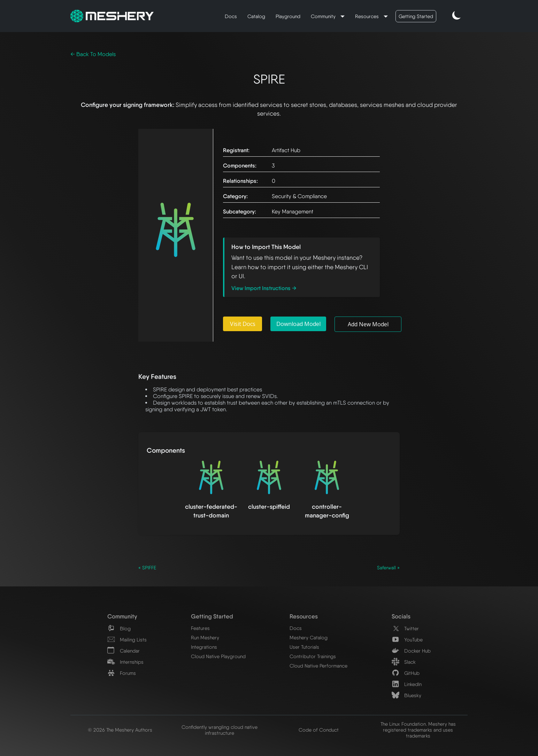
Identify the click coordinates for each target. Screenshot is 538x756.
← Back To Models (93, 54)
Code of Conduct (319, 730)
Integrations (204, 647)
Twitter (405, 628)
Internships (125, 662)
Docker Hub (411, 651)
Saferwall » (388, 568)
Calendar (124, 651)
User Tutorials (304, 647)
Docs (231, 16)
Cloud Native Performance (318, 666)
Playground (288, 16)
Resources (368, 16)
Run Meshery (205, 637)
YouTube (407, 640)
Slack (404, 662)
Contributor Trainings (313, 656)
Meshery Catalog (309, 637)
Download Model (298, 324)
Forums (122, 673)
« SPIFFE (147, 568)
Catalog (256, 16)
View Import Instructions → (264, 288)
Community (324, 16)
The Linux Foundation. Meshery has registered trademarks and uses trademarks (418, 730)
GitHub (406, 673)
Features (200, 628)
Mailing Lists (127, 640)
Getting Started (416, 16)
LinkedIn (407, 684)
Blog (119, 628)
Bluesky (406, 695)
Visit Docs (243, 324)
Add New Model (368, 324)
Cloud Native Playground (218, 656)
